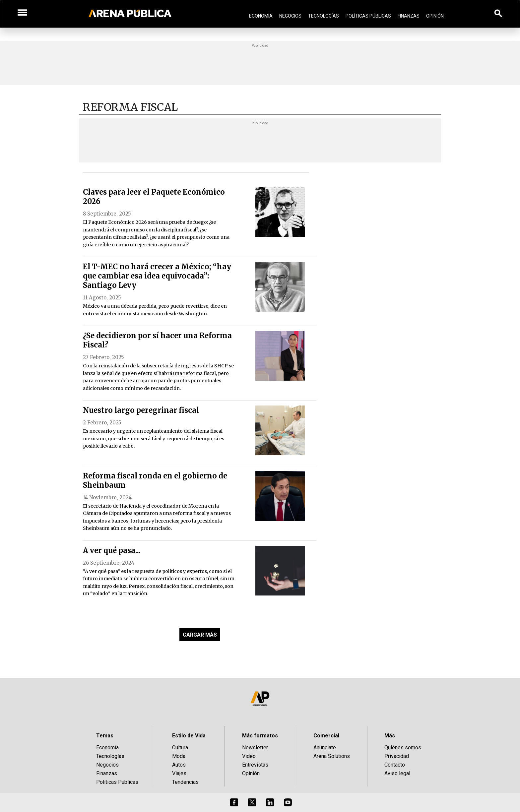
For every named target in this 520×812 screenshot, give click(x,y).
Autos (179, 765)
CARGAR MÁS (200, 635)
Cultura (180, 748)
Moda (179, 756)
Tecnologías (324, 16)
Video (249, 756)
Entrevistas (255, 765)
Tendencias (185, 782)
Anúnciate (325, 748)
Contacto (395, 765)
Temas (105, 736)
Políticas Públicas (368, 16)
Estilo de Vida (189, 736)
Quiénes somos (403, 748)
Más (390, 736)
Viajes (179, 773)
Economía (261, 16)
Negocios (290, 16)
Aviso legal (397, 773)
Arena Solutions (332, 756)
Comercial (326, 736)
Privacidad (397, 756)
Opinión (435, 16)
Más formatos (260, 736)
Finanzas (409, 16)
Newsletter (255, 748)
